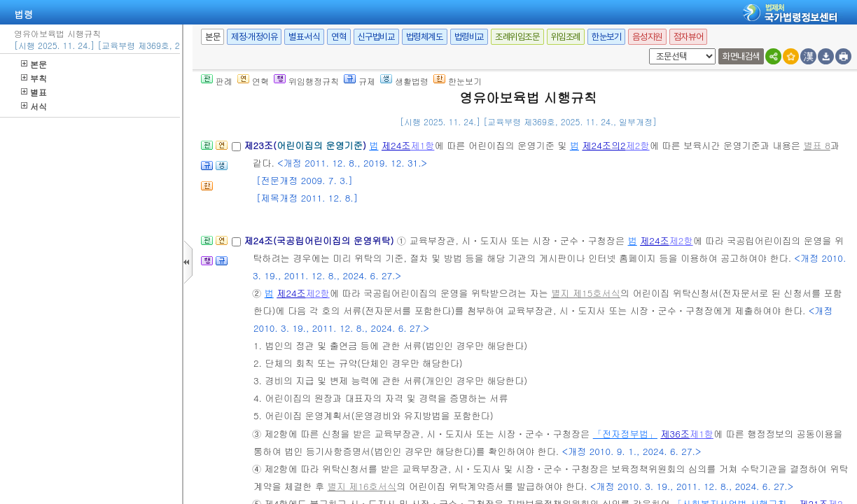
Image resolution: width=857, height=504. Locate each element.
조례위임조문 (517, 37)
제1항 (422, 145)
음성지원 (647, 37)
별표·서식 (304, 37)
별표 (34, 92)
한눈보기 (606, 37)
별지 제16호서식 (362, 486)
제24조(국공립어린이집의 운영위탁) (320, 240)
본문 (34, 64)
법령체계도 (425, 37)
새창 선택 (647, 49)
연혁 (339, 37)
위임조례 (566, 37)
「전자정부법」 (625, 434)
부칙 (34, 78)
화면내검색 (741, 56)
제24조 (396, 145)
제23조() (306, 145)
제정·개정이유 (254, 37)
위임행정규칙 (306, 81)
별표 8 (816, 145)
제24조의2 (604, 145)
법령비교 (469, 37)
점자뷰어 (688, 37)
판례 (217, 81)
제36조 (675, 434)
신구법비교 (376, 37)
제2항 (638, 145)
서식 (34, 106)
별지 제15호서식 (586, 293)
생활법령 (404, 81)
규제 (360, 81)
